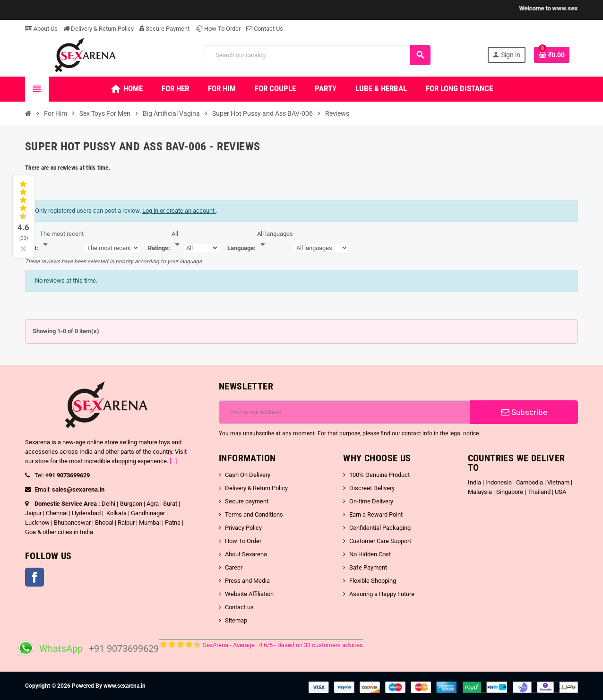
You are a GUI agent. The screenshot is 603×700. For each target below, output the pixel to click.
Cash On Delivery (248, 475)
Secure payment (247, 501)
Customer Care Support (380, 541)
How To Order (218, 29)
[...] (173, 461)
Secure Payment (164, 29)
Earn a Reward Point (376, 514)
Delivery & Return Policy (99, 29)
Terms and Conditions (254, 514)
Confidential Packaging (380, 528)
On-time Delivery (371, 501)
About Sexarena (246, 554)
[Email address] (345, 412)
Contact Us (265, 29)
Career (234, 567)
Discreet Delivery (372, 488)
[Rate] (177, 240)
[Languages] (275, 240)
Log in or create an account (179, 211)
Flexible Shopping (373, 581)
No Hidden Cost (370, 554)
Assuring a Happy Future (382, 594)
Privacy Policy (243, 528)
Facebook (34, 577)
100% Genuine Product (379, 475)
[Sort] (62, 240)
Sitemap (236, 620)
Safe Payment (368, 567)
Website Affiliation (249, 594)
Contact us (239, 607)
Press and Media (247, 581)
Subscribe (524, 412)
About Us (41, 29)
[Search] (317, 55)
